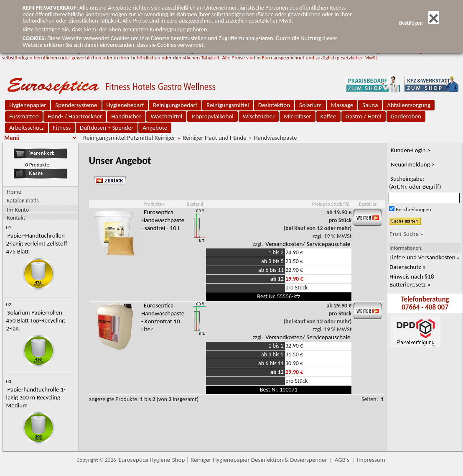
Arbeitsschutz (27, 128)
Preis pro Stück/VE (331, 204)
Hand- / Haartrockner (75, 116)
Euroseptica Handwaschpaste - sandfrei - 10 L (163, 220)
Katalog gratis (23, 201)
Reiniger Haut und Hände (215, 138)
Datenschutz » (407, 267)
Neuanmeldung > (413, 164)
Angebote (155, 128)
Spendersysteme (76, 105)
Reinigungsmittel (228, 105)
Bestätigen (419, 23)
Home (14, 192)
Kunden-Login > (411, 150)
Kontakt (16, 217)
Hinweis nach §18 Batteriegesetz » (412, 280)
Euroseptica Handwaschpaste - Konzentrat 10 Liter (163, 317)
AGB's (342, 460)
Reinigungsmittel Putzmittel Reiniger (129, 138)
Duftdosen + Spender (107, 128)
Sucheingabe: (415, 183)
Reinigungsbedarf (175, 105)
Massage (342, 105)
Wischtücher (259, 116)
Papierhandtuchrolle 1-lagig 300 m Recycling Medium (36, 397)
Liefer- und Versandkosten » (425, 257)
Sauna (370, 105)
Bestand (195, 204)
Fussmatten (24, 116)
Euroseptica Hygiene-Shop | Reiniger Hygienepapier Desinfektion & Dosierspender (223, 460)
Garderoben (406, 116)
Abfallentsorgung (409, 105)
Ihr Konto (18, 209)
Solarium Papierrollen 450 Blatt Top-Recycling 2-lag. (36, 320)
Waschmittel (166, 116)
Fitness (62, 128)
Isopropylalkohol (212, 116)
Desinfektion (274, 105)
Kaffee (328, 116)
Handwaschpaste (275, 138)
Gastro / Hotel (364, 116)
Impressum (371, 460)
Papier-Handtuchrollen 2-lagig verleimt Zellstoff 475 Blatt (37, 243)
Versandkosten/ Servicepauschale (308, 244)
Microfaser (298, 116)
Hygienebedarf (125, 105)
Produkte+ (154, 204)
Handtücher (126, 116)
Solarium (310, 105)
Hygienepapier (28, 105)
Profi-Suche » (406, 234)
